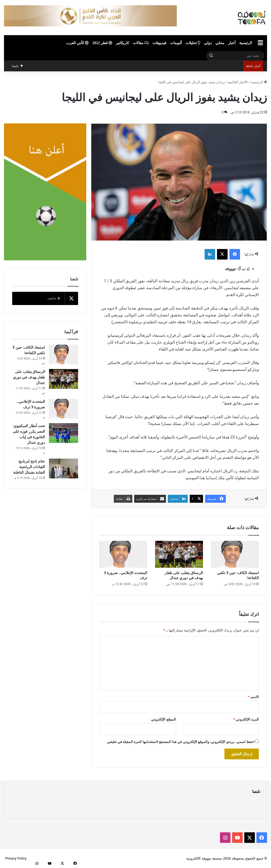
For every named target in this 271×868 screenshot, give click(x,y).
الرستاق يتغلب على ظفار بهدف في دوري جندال (29, 377)
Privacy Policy (16, 858)
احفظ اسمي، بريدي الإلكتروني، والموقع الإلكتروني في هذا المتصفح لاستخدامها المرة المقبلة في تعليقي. (180, 742)
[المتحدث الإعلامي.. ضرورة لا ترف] (123, 554)
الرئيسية (246, 43)
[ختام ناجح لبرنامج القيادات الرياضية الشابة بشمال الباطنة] (64, 468)
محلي (220, 43)
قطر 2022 (102, 43)
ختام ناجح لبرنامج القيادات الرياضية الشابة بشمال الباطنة (29, 467)
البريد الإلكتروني (246, 719)
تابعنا (256, 792)
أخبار (232, 43)
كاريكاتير (123, 43)
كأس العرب (77, 43)
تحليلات (193, 43)
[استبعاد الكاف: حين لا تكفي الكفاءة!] (235, 554)
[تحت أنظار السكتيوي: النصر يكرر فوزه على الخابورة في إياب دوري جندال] (64, 433)
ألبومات (176, 43)
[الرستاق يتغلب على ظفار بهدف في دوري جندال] (179, 554)
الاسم (254, 697)
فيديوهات (159, 43)
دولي (208, 43)
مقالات (141, 43)
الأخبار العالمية (238, 82)
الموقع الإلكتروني (163, 719)
